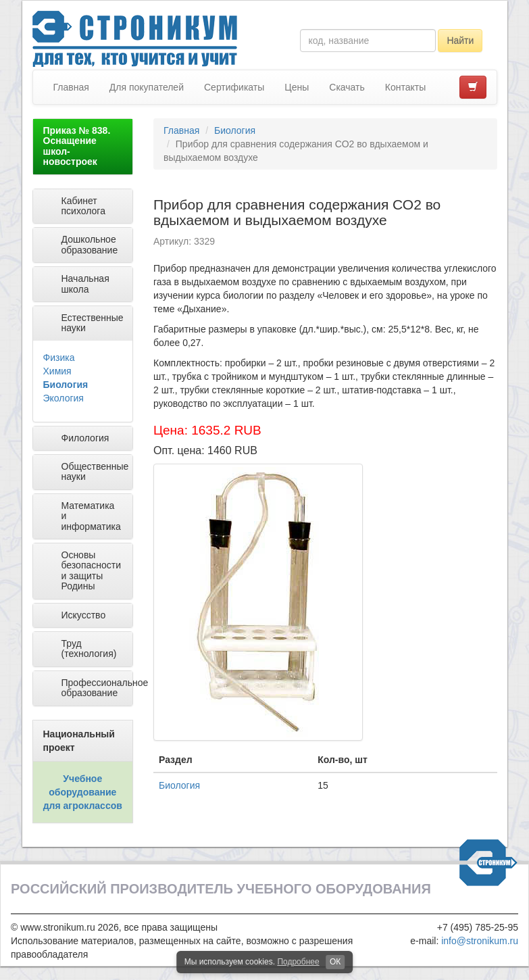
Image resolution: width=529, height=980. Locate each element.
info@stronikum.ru (480, 941)
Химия (57, 371)
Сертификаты (234, 87)
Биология (66, 385)
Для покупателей (147, 87)
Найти (460, 41)
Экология (64, 398)
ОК (335, 962)
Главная (71, 87)
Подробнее (298, 962)
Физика (59, 358)
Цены (297, 87)
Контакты (405, 87)
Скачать (347, 87)
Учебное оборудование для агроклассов (83, 792)
